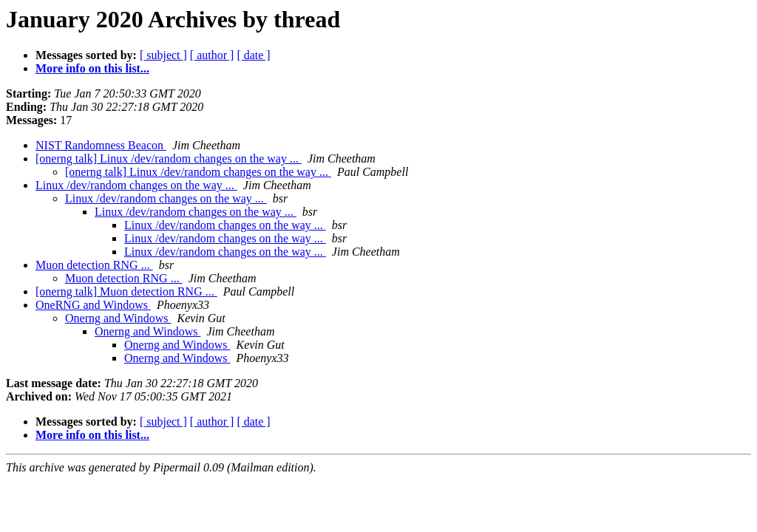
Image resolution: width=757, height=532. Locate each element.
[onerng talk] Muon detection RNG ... (126, 291)
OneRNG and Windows (93, 305)
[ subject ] (163, 55)
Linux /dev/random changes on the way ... (136, 185)
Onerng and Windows (118, 318)
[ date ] (253, 55)
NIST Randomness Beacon (101, 145)
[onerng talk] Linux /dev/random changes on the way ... (169, 158)
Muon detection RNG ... (94, 265)
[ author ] (212, 55)
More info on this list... (92, 68)
